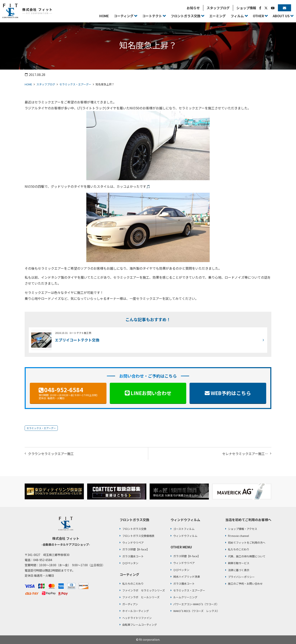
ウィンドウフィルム (185, 536)
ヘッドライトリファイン (137, 618)
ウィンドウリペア (133, 543)
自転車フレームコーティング (140, 625)
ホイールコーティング (136, 611)
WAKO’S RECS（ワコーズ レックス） (196, 611)
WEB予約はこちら (231, 393)
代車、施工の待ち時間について (247, 556)
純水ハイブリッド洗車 (187, 577)
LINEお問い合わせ (151, 393)
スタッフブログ (46, 84)
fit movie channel (238, 536)
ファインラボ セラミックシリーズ (144, 590)
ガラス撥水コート (133, 556)
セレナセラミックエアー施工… (245, 454)
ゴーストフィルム (184, 529)
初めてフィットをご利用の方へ (247, 543)
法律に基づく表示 (239, 570)
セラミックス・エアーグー (75, 84)
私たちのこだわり (133, 584)
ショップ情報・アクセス (243, 529)
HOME (28, 84)
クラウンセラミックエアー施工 (51, 454)
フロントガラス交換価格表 (138, 536)
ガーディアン (130, 604)
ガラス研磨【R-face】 (136, 549)
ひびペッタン (130, 563)
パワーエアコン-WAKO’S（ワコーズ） (196, 604)
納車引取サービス (239, 563)
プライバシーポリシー (241, 577)
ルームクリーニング (185, 597)
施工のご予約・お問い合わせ (245, 584)
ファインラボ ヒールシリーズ (141, 597)
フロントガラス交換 (134, 529)
